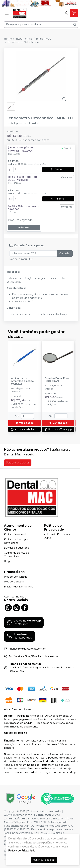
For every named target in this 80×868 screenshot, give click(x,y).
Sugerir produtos (18, 463)
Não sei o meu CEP (21, 259)
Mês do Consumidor (16, 577)
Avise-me (24, 227)
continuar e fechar (44, 860)
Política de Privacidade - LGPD (58, 536)
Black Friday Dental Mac (18, 587)
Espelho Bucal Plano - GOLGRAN (57, 380)
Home (8, 39)
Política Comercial (15, 534)
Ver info (67, 148)
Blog (7, 561)
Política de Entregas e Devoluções (17, 541)
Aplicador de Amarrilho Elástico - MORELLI (23, 381)
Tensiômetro (44, 39)
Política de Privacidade (22, 851)
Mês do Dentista (14, 582)
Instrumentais (24, 39)
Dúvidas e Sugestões (16, 548)
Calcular (65, 253)
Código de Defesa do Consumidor (17, 555)
